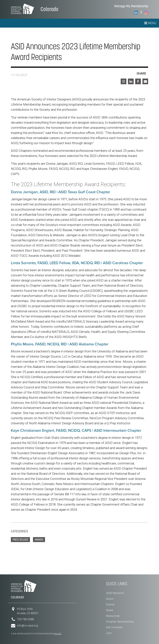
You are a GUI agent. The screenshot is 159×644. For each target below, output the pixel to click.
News (110, 610)
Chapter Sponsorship (120, 622)
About (110, 599)
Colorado (49, 9)
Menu (150, 23)
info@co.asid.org (27, 626)
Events (110, 604)
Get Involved (114, 627)
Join (109, 633)
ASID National (115, 593)
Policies (58, 634)
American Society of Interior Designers (22, 9)
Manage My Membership (131, 6)
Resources (113, 616)
